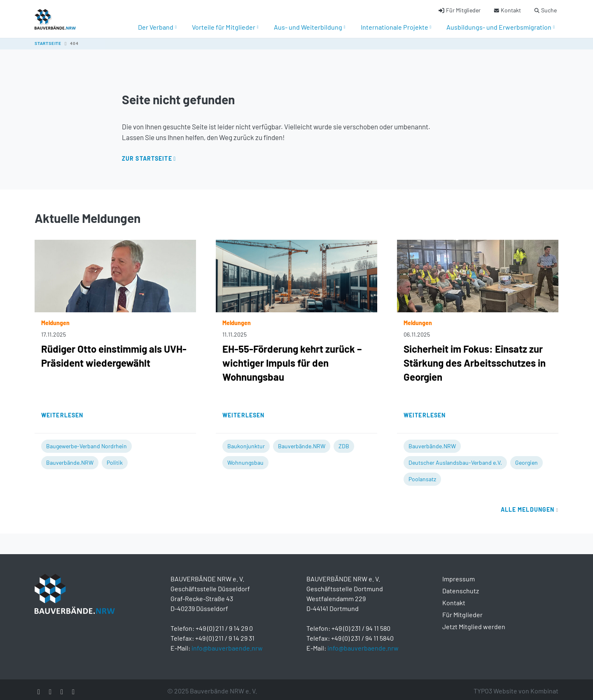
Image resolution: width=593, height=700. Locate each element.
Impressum (459, 574)
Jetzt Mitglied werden (474, 622)
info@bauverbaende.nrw (227, 643)
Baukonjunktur (246, 441)
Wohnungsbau (245, 458)
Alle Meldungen (530, 505)
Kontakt (454, 598)
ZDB (344, 441)
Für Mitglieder (462, 610)
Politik (115, 458)
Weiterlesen (62, 411)
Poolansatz (422, 474)
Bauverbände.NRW (70, 458)
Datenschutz (461, 586)
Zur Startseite (147, 154)
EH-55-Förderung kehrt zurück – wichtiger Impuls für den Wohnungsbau (292, 358)
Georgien (526, 458)
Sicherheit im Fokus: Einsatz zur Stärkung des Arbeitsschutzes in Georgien (475, 358)
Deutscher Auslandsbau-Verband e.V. (455, 458)
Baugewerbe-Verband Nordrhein (86, 441)
